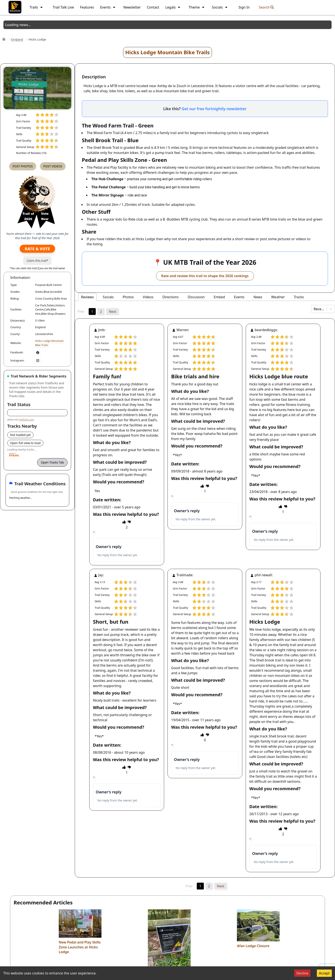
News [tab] (258, 297)
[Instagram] (38, 360)
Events (108, 7)
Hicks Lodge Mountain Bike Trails (167, 52)
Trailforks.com (26, 419)
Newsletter (132, 7)
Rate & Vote (37, 249)
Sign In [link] (244, 7)
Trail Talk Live (63, 7)
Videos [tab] (148, 297)
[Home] (4, 39)
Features (87, 7)
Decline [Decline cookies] (302, 973)
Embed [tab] (219, 297)
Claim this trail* (37, 261)
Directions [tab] (170, 297)
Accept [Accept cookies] (324, 973)
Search (267, 7)
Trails (36, 7)
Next (112, 312)
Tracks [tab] (299, 297)
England (17, 39)
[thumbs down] (129, 522)
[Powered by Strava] (14, 455)
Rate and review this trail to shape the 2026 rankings (205, 276)
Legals (173, 7)
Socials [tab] (108, 297)
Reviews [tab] (87, 297)
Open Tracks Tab (52, 462)
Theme (197, 7)
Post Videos (53, 166)
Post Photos (23, 166)
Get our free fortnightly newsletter (214, 109)
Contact (153, 7)
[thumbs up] (124, 522)
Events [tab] (239, 297)
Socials (220, 7)
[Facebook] (38, 352)
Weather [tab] (278, 297)
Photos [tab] (128, 297)
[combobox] (314, 309)
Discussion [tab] (196, 297)
